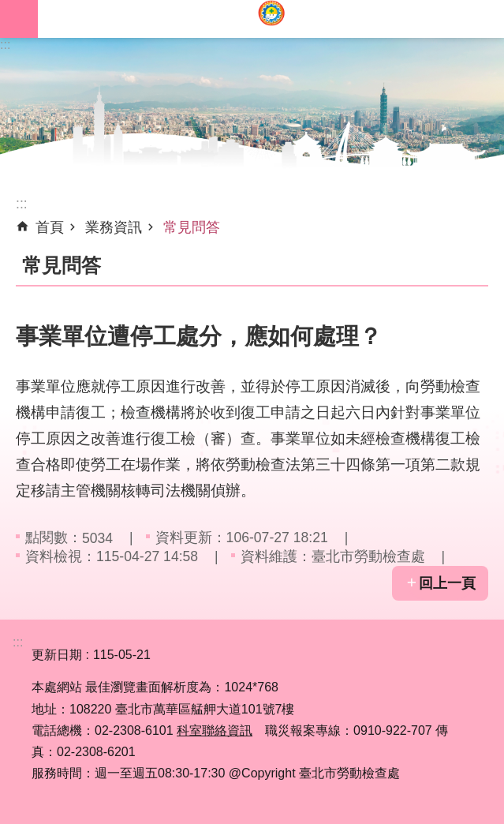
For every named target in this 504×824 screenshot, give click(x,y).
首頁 (50, 227)
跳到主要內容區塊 (8, 8)
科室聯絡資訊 (215, 730)
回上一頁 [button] (447, 583)
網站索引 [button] (19, 19)
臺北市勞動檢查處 (271, 19)
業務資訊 (114, 227)
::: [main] (22, 204)
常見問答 (192, 227)
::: (5, 45)
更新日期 (57, 655)
